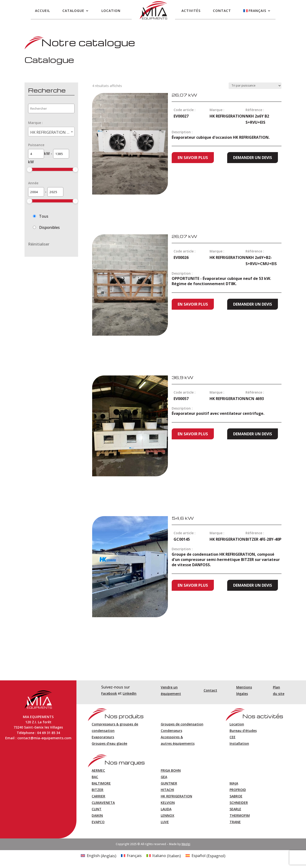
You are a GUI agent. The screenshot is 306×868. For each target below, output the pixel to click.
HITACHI (167, 790)
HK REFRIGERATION (176, 796)
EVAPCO (98, 822)
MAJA (234, 783)
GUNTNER (169, 783)
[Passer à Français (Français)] (131, 856)
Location (111, 11)
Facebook (109, 693)
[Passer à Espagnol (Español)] (205, 856)
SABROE (236, 796)
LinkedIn (130, 693)
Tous (44, 216)
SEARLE (235, 809)
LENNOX (168, 815)
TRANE (235, 822)
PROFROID (238, 790)
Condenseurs (171, 731)
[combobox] (51, 132)
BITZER (98, 790)
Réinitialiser (39, 244)
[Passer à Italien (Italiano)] (164, 856)
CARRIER (98, 796)
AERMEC (98, 770)
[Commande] (255, 86)
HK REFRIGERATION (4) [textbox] (51, 132)
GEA (164, 777)
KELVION (168, 803)
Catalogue (73, 11)
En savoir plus (193, 158)
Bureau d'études (243, 731)
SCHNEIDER (239, 803)
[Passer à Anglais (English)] (98, 856)
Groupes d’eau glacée (109, 743)
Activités (191, 11)
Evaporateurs (103, 737)
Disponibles (49, 227)
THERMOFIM (240, 815)
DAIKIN (97, 815)
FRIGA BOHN (171, 770)
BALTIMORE (101, 783)
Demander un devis (253, 158)
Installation (239, 743)
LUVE (165, 822)
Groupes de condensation (182, 724)
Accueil (43, 11)
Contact (222, 11)
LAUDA (166, 809)
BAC (95, 777)
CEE (233, 737)
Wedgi (186, 844)
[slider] (30, 169)
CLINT (97, 809)
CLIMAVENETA (103, 803)
